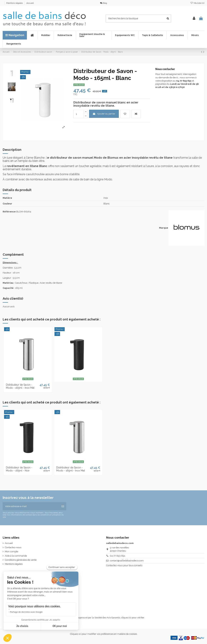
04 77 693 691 (117, 556)
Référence (9, 212)
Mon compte (11, 552)
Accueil (30, 3)
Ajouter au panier (104, 114)
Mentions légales (15, 3)
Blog (104, 3)
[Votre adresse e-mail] (31, 506)
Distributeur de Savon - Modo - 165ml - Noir (19, 469)
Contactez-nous (13, 547)
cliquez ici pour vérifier (133, 618)
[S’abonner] (63, 506)
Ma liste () (197, 3)
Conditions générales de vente (21, 560)
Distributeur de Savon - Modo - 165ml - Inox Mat (20, 386)
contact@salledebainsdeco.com (127, 561)
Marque (164, 228)
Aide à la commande (16, 556)
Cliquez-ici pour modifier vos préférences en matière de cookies (103, 634)
